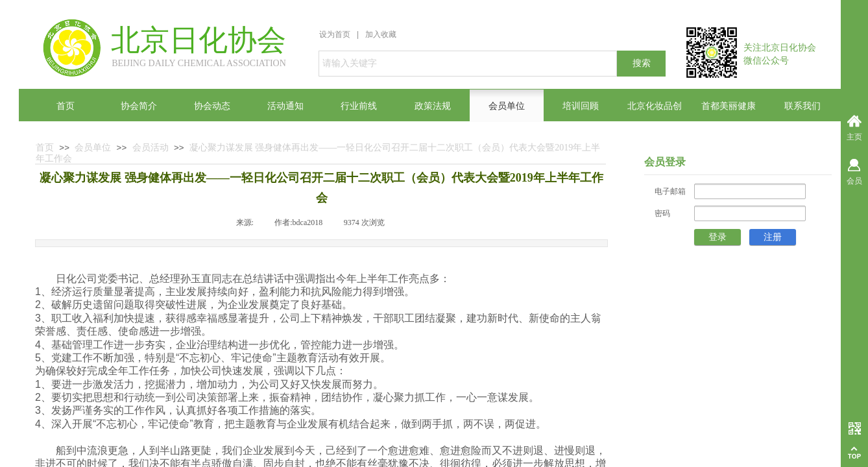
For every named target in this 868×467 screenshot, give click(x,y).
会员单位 (93, 148)
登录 (717, 237)
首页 (45, 148)
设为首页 (335, 34)
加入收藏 (381, 34)
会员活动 (151, 148)
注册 (773, 237)
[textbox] (468, 64)
